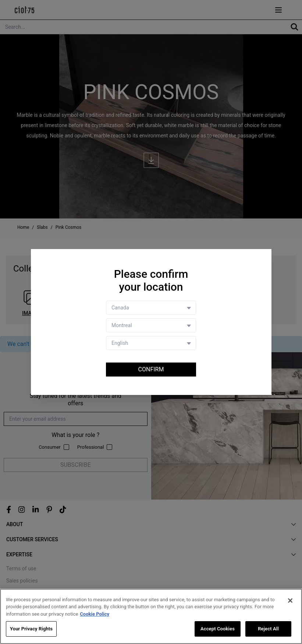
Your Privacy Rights (31, 629)
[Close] (290, 601)
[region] (151, 616)
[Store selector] (151, 325)
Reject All (268, 629)
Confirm (151, 369)
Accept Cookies (218, 629)
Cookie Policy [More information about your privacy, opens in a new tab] (95, 614)
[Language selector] (151, 343)
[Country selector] (151, 308)
